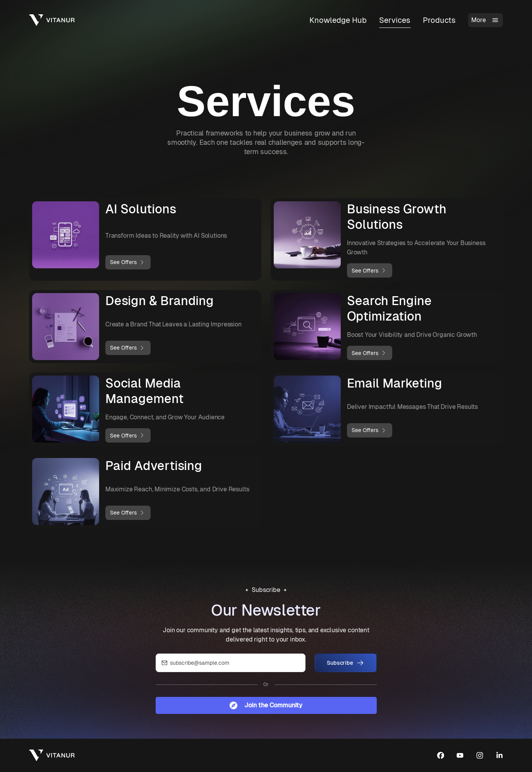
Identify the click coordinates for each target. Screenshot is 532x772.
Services (395, 20)
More (486, 20)
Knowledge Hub (338, 20)
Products (439, 20)
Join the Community (266, 705)
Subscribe (346, 663)
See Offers (128, 262)
